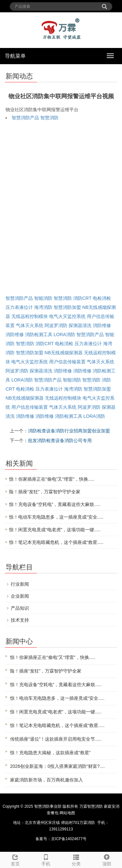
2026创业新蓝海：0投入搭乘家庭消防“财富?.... (57, 766)
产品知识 (20, 608)
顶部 (107, 859)
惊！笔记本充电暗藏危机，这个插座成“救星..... (56, 542)
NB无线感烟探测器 (64, 353)
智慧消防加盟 (67, 307)
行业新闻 (20, 584)
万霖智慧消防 (91, 806)
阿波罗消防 (56, 325)
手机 (46, 859)
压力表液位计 (19, 307)
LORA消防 (64, 334)
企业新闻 (20, 596)
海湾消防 (43, 307)
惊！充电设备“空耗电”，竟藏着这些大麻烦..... (55, 504)
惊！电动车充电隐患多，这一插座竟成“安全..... (56, 517)
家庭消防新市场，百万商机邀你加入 (47, 780)
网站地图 (67, 813)
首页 (15, 859)
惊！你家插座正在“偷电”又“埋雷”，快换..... (52, 479)
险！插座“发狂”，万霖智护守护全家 (45, 492)
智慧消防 (49, 118)
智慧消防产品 (25, 118)
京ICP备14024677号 (69, 839)
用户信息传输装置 (67, 362)
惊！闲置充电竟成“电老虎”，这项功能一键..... (55, 530)
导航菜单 (15, 56)
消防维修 (102, 325)
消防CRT (82, 298)
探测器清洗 (80, 325)
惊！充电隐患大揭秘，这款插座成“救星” (50, 753)
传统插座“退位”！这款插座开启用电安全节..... (56, 739)
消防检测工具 (39, 334)
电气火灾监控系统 (67, 316)
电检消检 (102, 298)
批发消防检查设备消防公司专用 (60, 440)
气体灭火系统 (30, 325)
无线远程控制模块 (30, 316)
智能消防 (43, 298)
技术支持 (20, 620)
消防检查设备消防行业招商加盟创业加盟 (69, 431)
